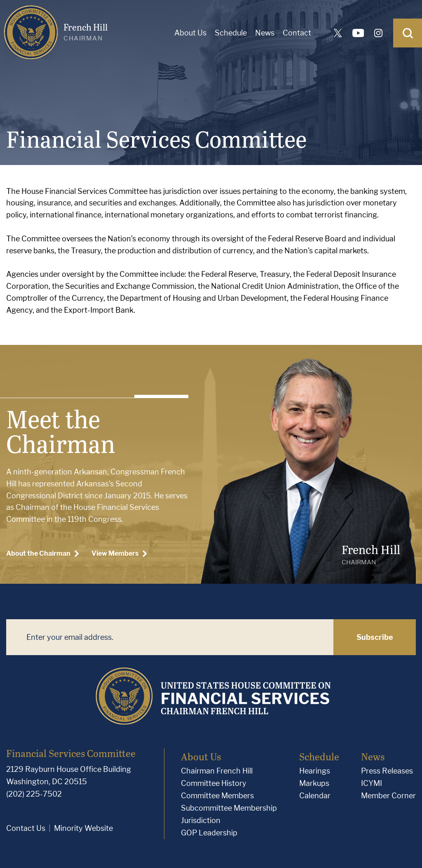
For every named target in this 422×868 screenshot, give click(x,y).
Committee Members (217, 796)
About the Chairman (43, 554)
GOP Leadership (209, 833)
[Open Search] (408, 33)
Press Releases (387, 771)
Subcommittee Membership (229, 808)
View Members (119, 554)
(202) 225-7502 (34, 794)
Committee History (214, 783)
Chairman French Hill (217, 771)
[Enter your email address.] (170, 637)
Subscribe (375, 637)
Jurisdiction (201, 820)
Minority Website (83, 828)
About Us (190, 33)
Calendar (315, 796)
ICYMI (372, 783)
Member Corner (388, 796)
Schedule (231, 33)
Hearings (315, 771)
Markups (314, 783)
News (265, 33)
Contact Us (26, 828)
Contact (297, 33)
